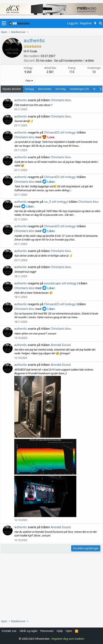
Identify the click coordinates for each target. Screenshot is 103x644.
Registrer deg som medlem (68, 639)
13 (94, 72)
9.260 (28, 72)
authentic (21, 100)
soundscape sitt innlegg (60, 283)
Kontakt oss (9, 631)
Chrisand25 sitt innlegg (59, 133)
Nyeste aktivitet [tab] (12, 89)
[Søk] (100, 23)
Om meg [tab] (60, 89)
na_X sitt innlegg (55, 202)
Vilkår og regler (28, 631)
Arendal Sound (61, 345)
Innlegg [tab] (29, 89)
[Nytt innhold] (95, 23)
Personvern (47, 631)
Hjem (69, 631)
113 (72, 72)
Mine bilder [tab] (45, 89)
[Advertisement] (51, 586)
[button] (4, 23)
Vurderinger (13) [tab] (79, 89)
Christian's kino (61, 100)
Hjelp (60, 631)
